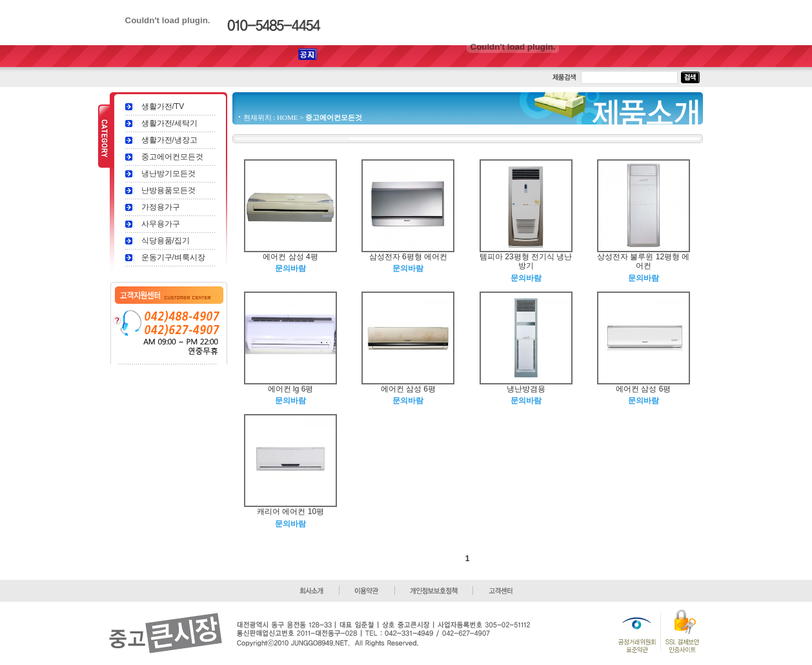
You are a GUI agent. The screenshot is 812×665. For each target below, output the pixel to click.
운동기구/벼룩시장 (173, 257)
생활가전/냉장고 (169, 140)
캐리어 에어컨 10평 (290, 511)
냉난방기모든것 (168, 174)
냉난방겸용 (526, 389)
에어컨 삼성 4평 (290, 257)
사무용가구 (161, 224)
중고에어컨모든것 (172, 157)
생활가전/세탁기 (169, 123)
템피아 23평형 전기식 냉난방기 (526, 261)
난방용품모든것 (168, 190)
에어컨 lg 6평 (291, 389)
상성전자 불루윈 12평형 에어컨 (643, 261)
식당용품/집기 (166, 241)
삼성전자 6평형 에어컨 (408, 257)
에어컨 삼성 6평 (408, 389)
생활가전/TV (163, 106)
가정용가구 (161, 207)
